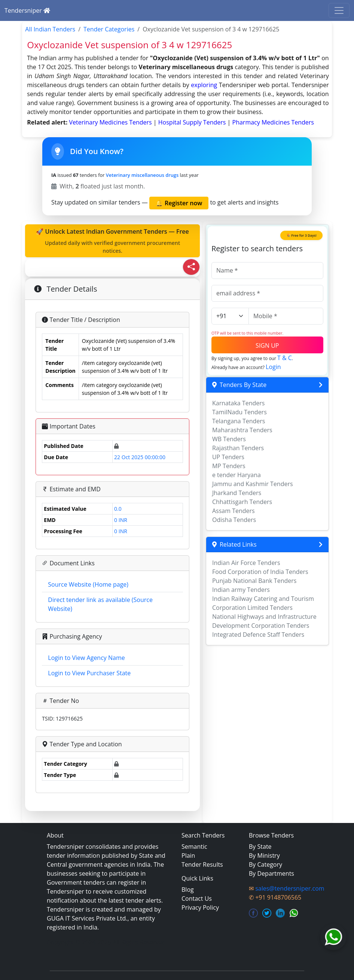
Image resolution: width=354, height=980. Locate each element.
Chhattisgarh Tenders (242, 502)
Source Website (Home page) (88, 584)
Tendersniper (27, 10)
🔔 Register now (179, 203)
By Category (265, 864)
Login (273, 367)
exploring (204, 85)
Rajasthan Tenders (238, 448)
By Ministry (264, 855)
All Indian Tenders (50, 29)
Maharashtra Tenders (242, 430)
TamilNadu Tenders (239, 412)
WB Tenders (229, 439)
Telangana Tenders (239, 421)
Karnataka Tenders (239, 403)
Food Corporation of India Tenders (260, 572)
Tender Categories (109, 29)
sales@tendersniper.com (290, 888)
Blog (188, 890)
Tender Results (202, 864)
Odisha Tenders (234, 520)
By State (260, 847)
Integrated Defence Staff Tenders (258, 635)
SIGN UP (267, 345)
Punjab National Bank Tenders (254, 581)
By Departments (271, 873)
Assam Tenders (234, 511)
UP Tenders (228, 457)
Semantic (194, 847)
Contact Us (197, 898)
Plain (188, 855)
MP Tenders (229, 466)
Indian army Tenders (241, 590)
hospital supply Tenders (193, 122)
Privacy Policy (200, 907)
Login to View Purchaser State (89, 673)
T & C (285, 358)
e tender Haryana (236, 475)
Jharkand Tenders (237, 493)
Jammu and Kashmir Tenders (253, 484)
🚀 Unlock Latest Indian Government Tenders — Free (112, 241)
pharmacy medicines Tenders (273, 122)
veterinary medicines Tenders (111, 122)
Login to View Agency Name (86, 658)
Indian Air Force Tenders (246, 563)
